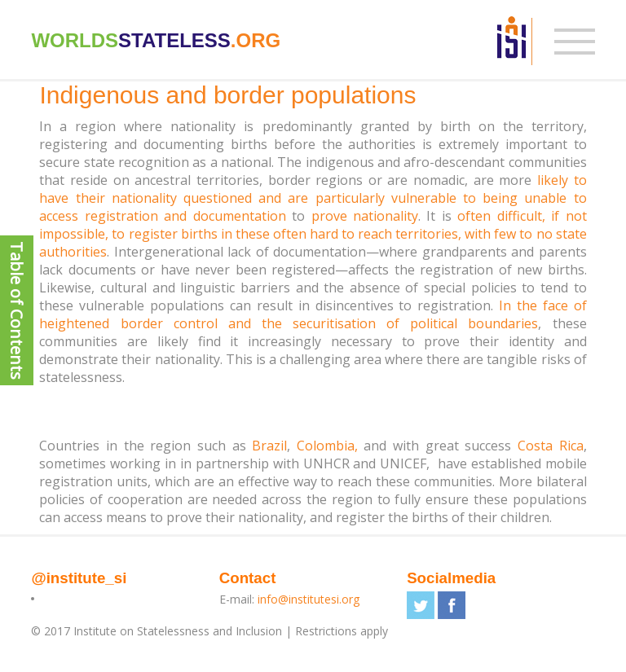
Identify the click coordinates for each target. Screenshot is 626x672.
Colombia (326, 446)
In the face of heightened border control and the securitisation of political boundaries (313, 314)
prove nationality (365, 216)
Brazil (269, 446)
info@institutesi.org (309, 599)
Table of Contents (17, 310)
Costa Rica (551, 446)
